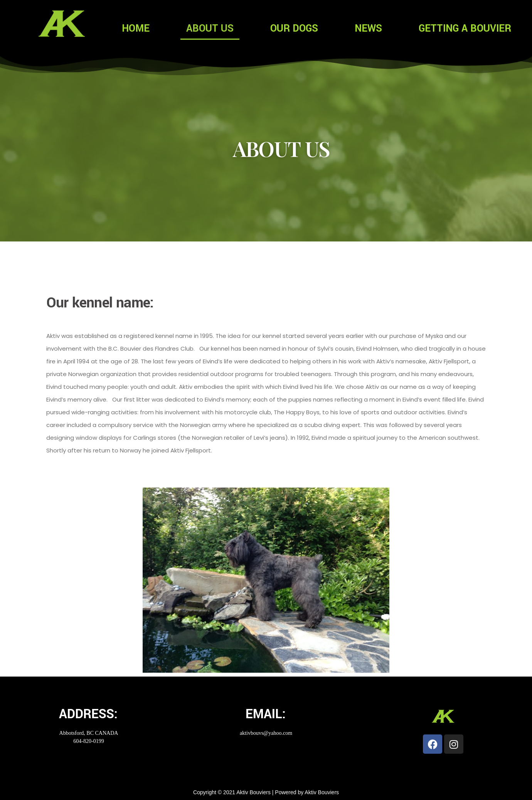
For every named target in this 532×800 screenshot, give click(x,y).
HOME (136, 29)
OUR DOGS (294, 29)
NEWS (368, 29)
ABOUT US (210, 29)
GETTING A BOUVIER (465, 29)
